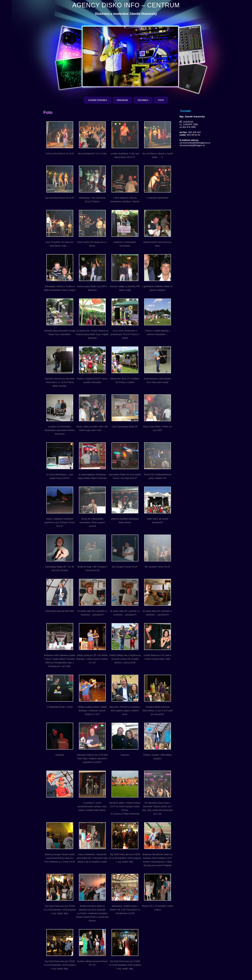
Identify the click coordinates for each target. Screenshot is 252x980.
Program (122, 100)
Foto (161, 100)
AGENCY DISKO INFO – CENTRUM (126, 5)
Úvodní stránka (98, 100)
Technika (143, 100)
